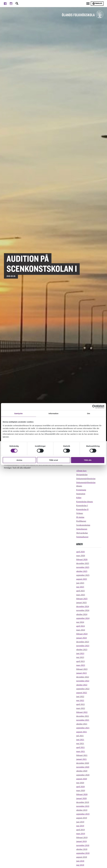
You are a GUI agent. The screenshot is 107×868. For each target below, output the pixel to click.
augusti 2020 (81, 779)
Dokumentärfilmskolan (86, 479)
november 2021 (83, 720)
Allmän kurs (81, 471)
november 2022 (83, 681)
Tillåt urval (54, 460)
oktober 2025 (82, 571)
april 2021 (80, 747)
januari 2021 (81, 759)
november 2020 (83, 767)
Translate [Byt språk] (97, 4)
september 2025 (83, 575)
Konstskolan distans (84, 502)
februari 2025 (82, 599)
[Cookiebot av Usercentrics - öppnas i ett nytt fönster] (94, 407)
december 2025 (83, 563)
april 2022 (80, 704)
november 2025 (83, 567)
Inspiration (81, 494)
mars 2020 (81, 790)
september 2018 (83, 853)
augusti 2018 (81, 857)
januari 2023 (81, 673)
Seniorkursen (82, 529)
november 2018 (83, 845)
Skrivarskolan (82, 533)
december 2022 (83, 677)
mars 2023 (81, 665)
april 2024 (80, 626)
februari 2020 (82, 794)
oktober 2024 (82, 614)
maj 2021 (80, 743)
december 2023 (83, 642)
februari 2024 (82, 634)
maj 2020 (80, 783)
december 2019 (83, 802)
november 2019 (83, 806)
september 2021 (83, 728)
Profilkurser (81, 521)
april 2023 (80, 661)
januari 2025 (81, 603)
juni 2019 (80, 822)
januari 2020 (81, 798)
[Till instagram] (11, 4)
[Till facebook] (5, 4)
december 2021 (83, 716)
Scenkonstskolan (83, 525)
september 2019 (83, 814)
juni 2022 (80, 696)
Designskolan (82, 475)
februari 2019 (82, 837)
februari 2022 (82, 712)
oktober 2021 (82, 724)
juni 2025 (80, 583)
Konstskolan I (82, 505)
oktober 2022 (82, 685)
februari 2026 (82, 559)
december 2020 (83, 763)
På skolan (80, 517)
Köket (79, 498)
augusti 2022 (81, 693)
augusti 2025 (81, 579)
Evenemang (81, 490)
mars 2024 (81, 630)
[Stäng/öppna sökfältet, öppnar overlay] (17, 4)
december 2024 (83, 606)
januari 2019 (81, 841)
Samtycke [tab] (19, 413)
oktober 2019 (82, 810)
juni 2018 (80, 861)
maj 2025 (80, 587)
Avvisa (19, 460)
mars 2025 (81, 595)
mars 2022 (81, 708)
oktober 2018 (82, 849)
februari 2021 (82, 755)
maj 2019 (80, 826)
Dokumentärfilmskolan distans (86, 484)
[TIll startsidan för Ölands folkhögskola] (83, 14)
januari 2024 (81, 638)
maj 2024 (80, 622)
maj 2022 (80, 700)
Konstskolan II (82, 509)
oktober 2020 (82, 771)
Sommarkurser (82, 537)
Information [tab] (53, 413)
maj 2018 (80, 865)
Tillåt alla (88, 460)
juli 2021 (80, 736)
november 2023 (83, 646)
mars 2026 (81, 556)
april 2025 (80, 591)
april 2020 (80, 787)
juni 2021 (80, 740)
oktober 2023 (82, 649)
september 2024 (83, 618)
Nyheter (80, 513)
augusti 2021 (81, 732)
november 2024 (83, 610)
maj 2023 (80, 657)
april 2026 (80, 552)
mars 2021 (81, 751)
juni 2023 (80, 653)
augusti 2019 (81, 818)
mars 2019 (81, 834)
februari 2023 (82, 669)
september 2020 (83, 775)
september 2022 (83, 689)
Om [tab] (88, 413)
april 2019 (80, 830)
